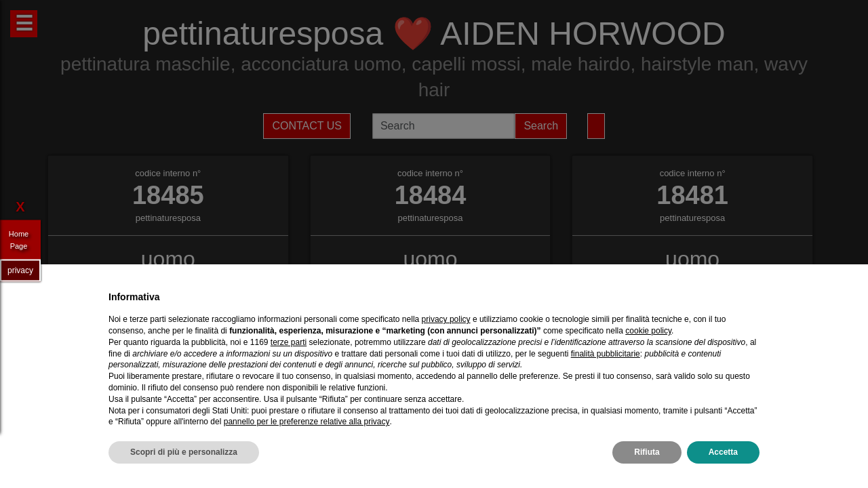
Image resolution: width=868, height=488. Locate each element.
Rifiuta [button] (647, 452)
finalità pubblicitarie (606, 354)
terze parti (289, 342)
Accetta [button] (723, 452)
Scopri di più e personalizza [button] (184, 452)
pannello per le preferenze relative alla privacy (307, 422)
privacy (20, 270)
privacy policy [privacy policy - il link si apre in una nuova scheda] (446, 319)
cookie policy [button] (648, 331)
